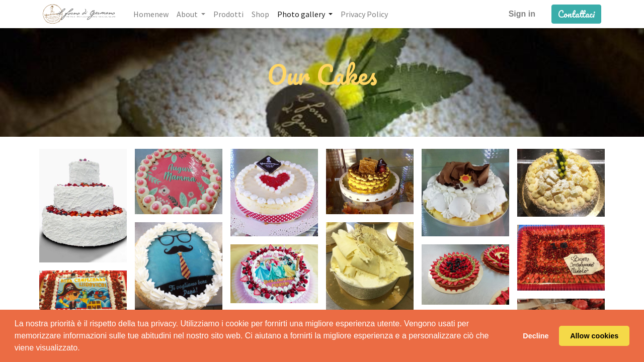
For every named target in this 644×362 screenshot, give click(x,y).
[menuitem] (151, 14)
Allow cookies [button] (594, 336)
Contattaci (576, 14)
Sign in (522, 14)
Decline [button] (536, 336)
